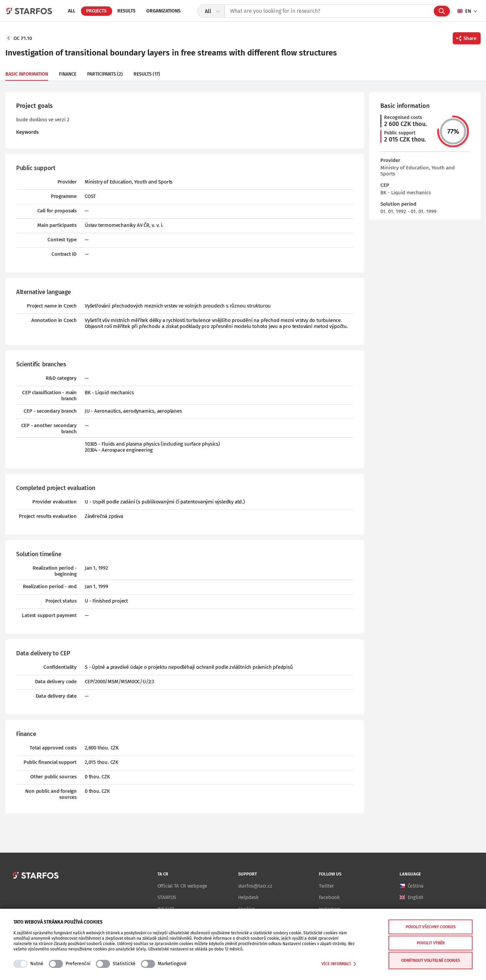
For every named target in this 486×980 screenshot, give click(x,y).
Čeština (416, 886)
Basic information (27, 74)
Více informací (339, 964)
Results (126, 11)
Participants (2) (105, 74)
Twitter (327, 886)
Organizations (163, 11)
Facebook (329, 897)
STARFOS (167, 897)
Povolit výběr (431, 943)
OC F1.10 (23, 38)
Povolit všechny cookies (431, 927)
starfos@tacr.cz (255, 886)
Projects (96, 11)
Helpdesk (248, 897)
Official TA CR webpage (182, 886)
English (416, 897)
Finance (68, 74)
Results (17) (147, 74)
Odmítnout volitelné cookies (431, 961)
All (72, 11)
